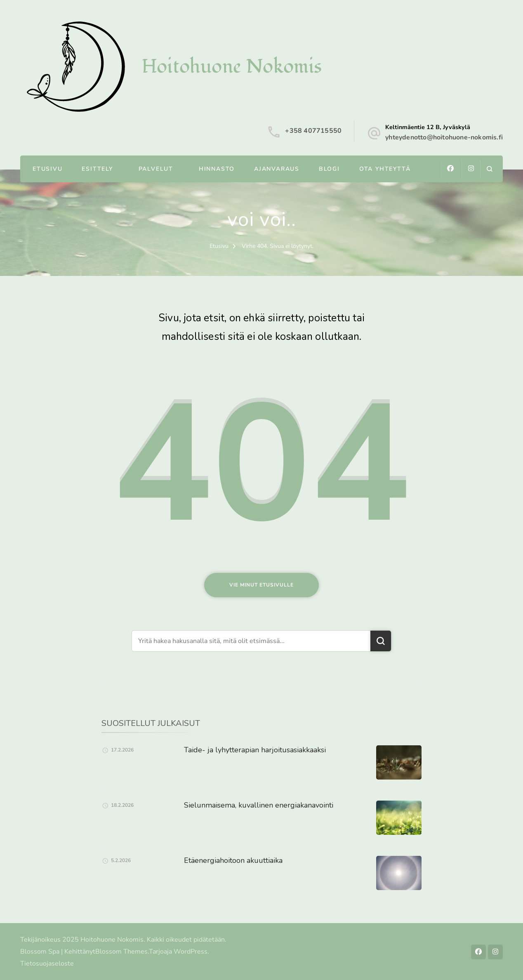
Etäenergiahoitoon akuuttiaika (233, 860)
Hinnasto (217, 169)
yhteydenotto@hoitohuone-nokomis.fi (444, 137)
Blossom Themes (121, 952)
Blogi (329, 169)
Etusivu (48, 169)
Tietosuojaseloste (47, 964)
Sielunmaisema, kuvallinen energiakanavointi (259, 805)
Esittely (97, 169)
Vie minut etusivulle (261, 585)
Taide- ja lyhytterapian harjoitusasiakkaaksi (255, 750)
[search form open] (489, 169)
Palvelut (156, 169)
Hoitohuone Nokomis (232, 67)
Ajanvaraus (277, 169)
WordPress (191, 952)
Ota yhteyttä (385, 169)
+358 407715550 (313, 131)
